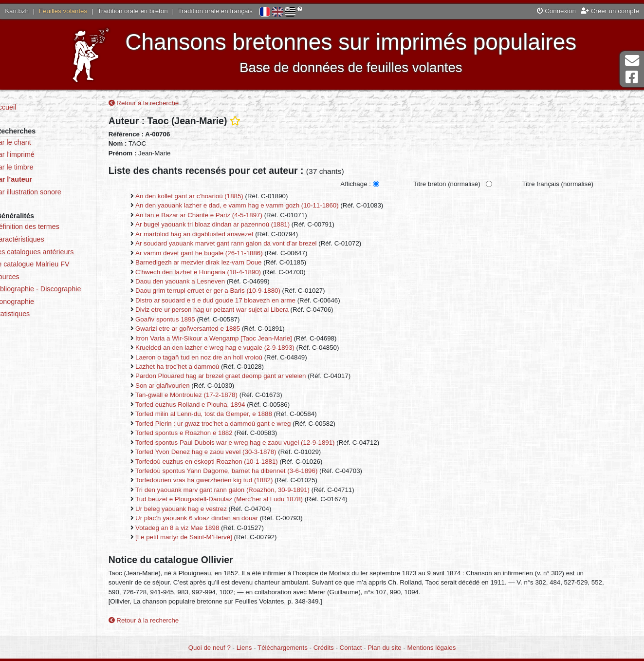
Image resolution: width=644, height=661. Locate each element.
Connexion (556, 11)
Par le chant (41, 142)
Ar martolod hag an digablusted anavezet (221, 235)
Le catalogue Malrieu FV (61, 264)
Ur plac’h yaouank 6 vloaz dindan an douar (223, 519)
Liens (244, 648)
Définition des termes (56, 227)
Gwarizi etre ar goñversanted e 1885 (214, 330)
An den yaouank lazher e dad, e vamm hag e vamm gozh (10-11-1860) (264, 207)
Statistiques (41, 314)
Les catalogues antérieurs (63, 252)
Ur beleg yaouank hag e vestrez (208, 510)
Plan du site (384, 648)
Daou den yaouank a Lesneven (207, 282)
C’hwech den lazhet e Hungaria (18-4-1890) (225, 273)
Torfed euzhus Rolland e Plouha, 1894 (217, 406)
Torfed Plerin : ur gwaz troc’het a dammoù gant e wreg (240, 425)
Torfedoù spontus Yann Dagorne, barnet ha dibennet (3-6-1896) (253, 472)
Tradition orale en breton (132, 11)
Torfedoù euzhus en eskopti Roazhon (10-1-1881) (233, 463)
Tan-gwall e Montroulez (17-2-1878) (213, 396)
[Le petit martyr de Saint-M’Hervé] (211, 538)
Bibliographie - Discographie (66, 289)
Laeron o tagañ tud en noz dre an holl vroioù (226, 358)
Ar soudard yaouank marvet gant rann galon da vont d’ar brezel (253, 244)
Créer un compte (610, 11)
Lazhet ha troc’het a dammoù (204, 368)
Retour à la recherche (171, 104)
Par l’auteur (42, 179)
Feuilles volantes (63, 11)
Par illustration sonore (57, 192)
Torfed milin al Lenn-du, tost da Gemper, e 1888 (230, 415)
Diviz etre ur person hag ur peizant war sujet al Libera (239, 311)
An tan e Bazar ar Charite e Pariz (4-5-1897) (226, 216)
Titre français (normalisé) (584, 185)
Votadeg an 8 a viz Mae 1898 (204, 529)
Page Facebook (632, 77)
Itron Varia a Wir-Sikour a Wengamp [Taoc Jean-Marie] (240, 339)
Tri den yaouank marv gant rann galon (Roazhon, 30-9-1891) (249, 491)
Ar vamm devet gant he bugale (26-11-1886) (226, 254)
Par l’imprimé (43, 154)
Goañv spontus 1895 (192, 320)
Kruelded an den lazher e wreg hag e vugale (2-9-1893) (242, 349)
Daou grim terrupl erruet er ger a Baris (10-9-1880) (235, 292)
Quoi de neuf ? (210, 648)
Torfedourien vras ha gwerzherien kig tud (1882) (231, 482)
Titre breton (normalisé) (474, 185)
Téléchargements (283, 648)
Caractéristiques (48, 239)
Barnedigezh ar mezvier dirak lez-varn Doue (225, 263)
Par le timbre (43, 167)
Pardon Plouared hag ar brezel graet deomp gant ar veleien (247, 377)
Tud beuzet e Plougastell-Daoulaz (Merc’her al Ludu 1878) (246, 500)
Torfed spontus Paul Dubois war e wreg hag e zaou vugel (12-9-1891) (262, 444)
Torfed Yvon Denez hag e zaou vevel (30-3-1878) (233, 453)
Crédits (324, 648)
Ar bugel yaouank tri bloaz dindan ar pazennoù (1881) (239, 226)
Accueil (34, 107)
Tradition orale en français (215, 11)
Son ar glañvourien (189, 387)
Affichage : (382, 185)
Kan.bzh (17, 11)
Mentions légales (432, 648)
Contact (351, 648)
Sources (36, 277)
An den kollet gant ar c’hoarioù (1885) (216, 197)
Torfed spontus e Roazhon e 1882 (211, 434)
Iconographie (43, 302)
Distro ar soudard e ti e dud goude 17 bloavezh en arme (242, 301)
